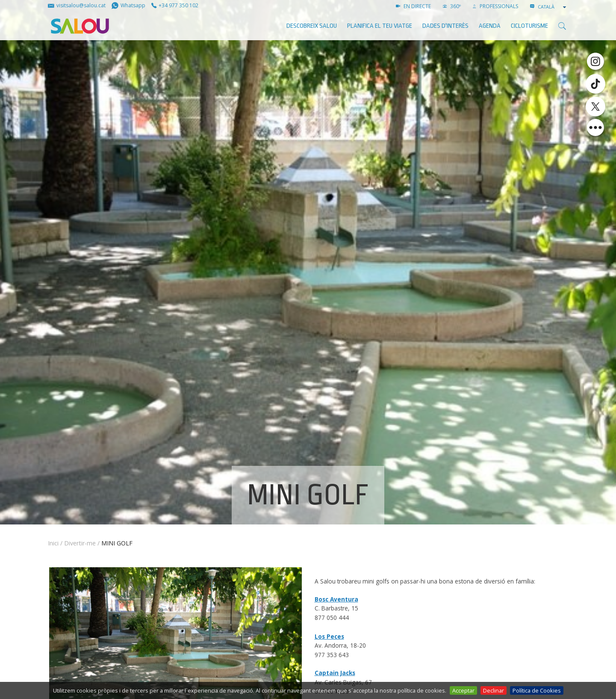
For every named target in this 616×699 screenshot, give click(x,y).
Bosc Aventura (336, 599)
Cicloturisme (529, 26)
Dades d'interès (445, 26)
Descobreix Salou (312, 26)
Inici (53, 543)
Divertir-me (80, 543)
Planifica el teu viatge (380, 26)
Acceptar (463, 690)
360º (452, 6)
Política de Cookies (537, 690)
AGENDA (490, 26)
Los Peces (329, 636)
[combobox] (553, 7)
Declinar (494, 690)
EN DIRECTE (413, 6)
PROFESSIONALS (495, 6)
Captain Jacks (335, 673)
